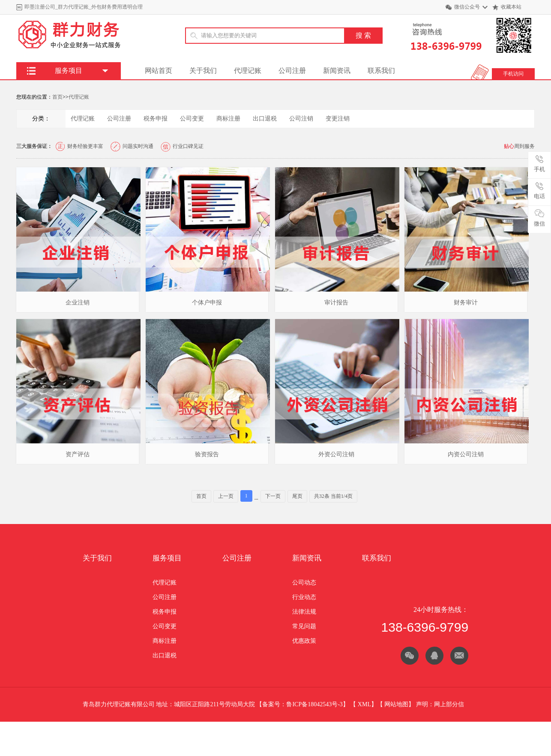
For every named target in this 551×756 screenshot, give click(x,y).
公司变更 (192, 119)
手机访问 (513, 74)
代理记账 (248, 71)
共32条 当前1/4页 (333, 496)
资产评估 (78, 454)
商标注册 (228, 119)
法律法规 (304, 612)
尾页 (297, 496)
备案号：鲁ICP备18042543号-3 (302, 704)
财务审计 (466, 303)
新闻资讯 (337, 71)
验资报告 (207, 454)
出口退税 (265, 119)
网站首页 (159, 71)
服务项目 (167, 558)
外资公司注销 (336, 454)
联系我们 (381, 71)
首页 (57, 97)
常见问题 (304, 626)
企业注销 (78, 303)
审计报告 (336, 303)
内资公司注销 (466, 454)
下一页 (273, 496)
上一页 (226, 496)
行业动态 (304, 597)
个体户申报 (207, 303)
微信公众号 (467, 7)
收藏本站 (511, 7)
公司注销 (301, 119)
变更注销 (338, 119)
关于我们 (203, 71)
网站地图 (396, 704)
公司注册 (292, 71)
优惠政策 (304, 641)
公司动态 (304, 583)
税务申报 (156, 119)
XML (364, 704)
